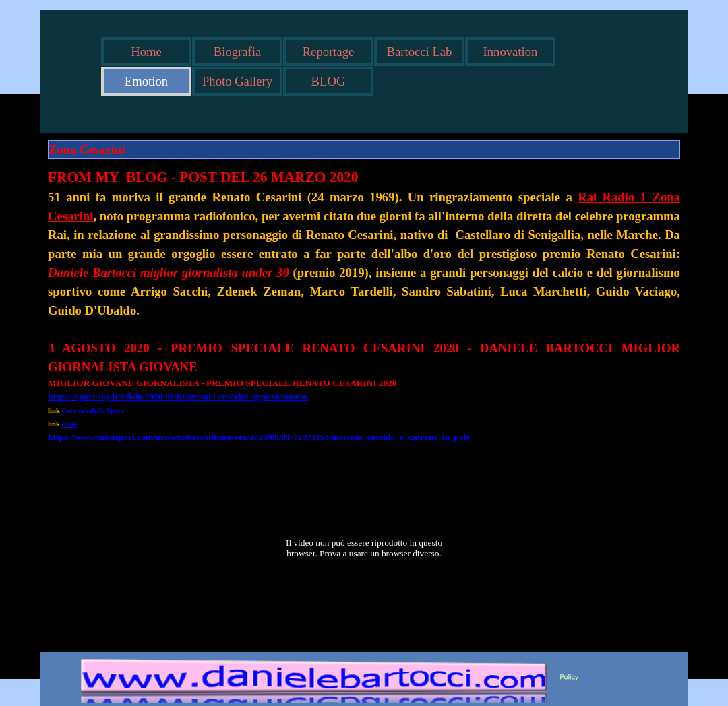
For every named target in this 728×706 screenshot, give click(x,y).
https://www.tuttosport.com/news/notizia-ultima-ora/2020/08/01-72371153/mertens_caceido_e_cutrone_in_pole (259, 437)
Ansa (70, 424)
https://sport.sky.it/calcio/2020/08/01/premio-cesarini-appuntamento (178, 396)
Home (146, 52)
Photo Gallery (237, 81)
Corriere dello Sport (93, 411)
